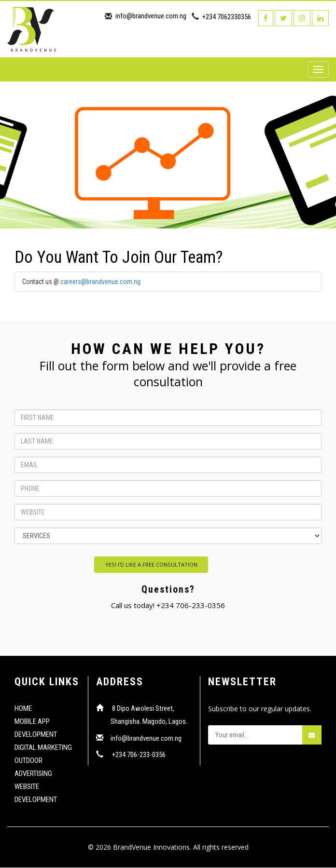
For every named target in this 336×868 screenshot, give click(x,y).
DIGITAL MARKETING (43, 748)
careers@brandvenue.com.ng (100, 282)
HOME (23, 709)
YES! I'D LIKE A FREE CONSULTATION (151, 565)
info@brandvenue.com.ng (151, 16)
